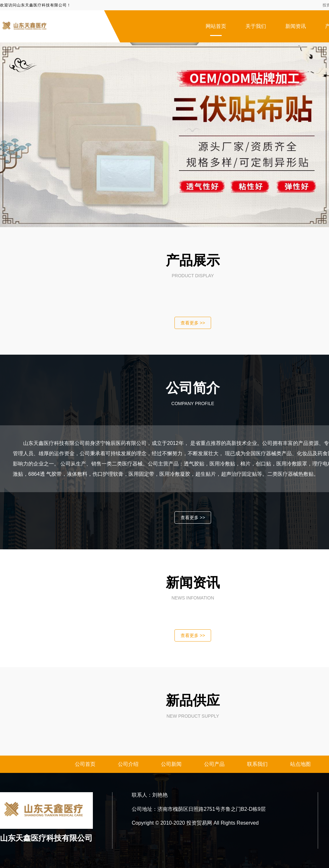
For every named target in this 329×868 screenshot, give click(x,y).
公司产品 (214, 764)
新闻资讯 (296, 26)
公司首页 (85, 764)
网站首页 (216, 26)
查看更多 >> (193, 323)
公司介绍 (128, 764)
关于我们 (256, 26)
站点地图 (300, 764)
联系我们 (257, 764)
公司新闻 (171, 764)
